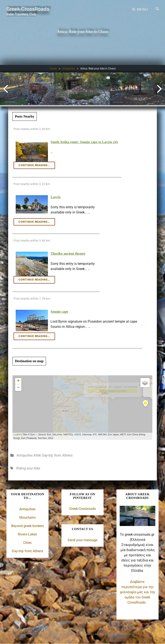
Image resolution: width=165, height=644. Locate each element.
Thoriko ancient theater (68, 254)
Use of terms (84, 634)
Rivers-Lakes (27, 534)
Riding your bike (28, 468)
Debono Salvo (126, 634)
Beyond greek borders (27, 526)
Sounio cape (59, 312)
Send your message (82, 540)
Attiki (37, 455)
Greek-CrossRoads (28, 9)
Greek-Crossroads (82, 509)
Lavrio (55, 197)
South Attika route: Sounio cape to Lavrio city (84, 142)
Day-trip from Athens (57, 455)
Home (53, 69)
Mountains (27, 517)
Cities (27, 543)
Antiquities (69, 69)
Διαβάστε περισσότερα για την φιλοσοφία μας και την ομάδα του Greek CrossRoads (137, 592)
